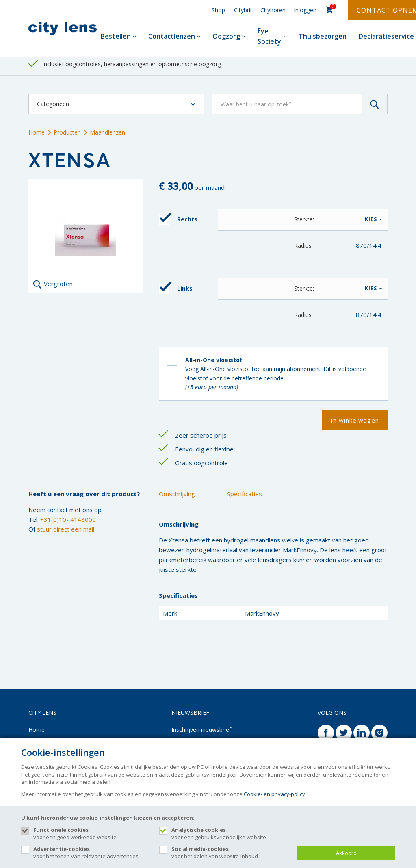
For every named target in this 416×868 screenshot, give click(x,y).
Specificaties (245, 494)
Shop (218, 10)
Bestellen (118, 36)
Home (37, 132)
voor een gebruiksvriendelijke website (230, 833)
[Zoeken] (375, 104)
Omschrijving (177, 494)
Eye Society (272, 36)
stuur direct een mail (66, 529)
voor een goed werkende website (92, 833)
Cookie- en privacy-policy (274, 794)
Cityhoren (273, 10)
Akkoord (346, 853)
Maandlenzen (105, 132)
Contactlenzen (174, 36)
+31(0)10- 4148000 (68, 519)
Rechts (178, 220)
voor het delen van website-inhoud (230, 853)
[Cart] (330, 10)
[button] (303, 219)
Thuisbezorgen (323, 36)
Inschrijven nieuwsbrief (201, 730)
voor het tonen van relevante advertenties (92, 853)
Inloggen (305, 10)
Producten (64, 132)
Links (176, 289)
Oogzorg (229, 36)
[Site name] (63, 28)
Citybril (243, 10)
